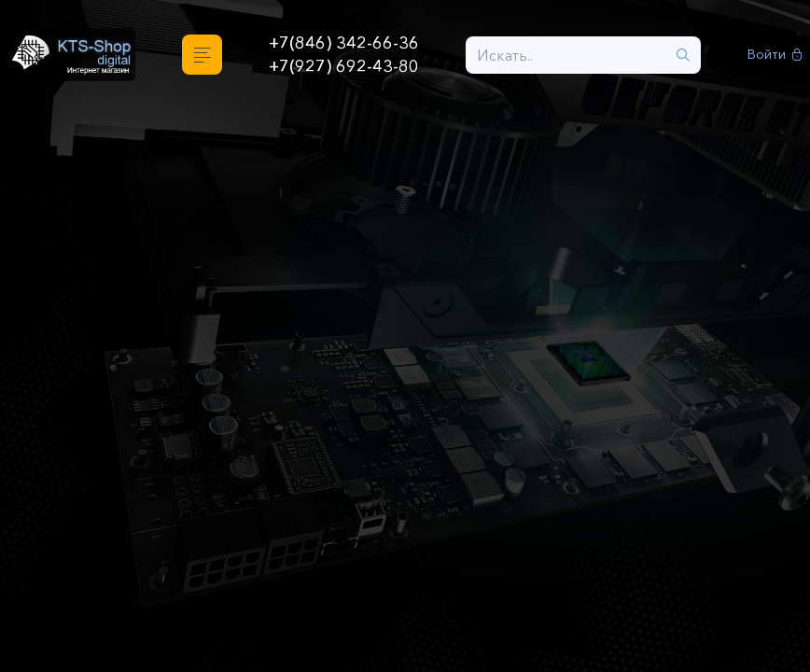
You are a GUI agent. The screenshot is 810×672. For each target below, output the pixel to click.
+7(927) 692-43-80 (344, 66)
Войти (775, 55)
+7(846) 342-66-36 (344, 43)
